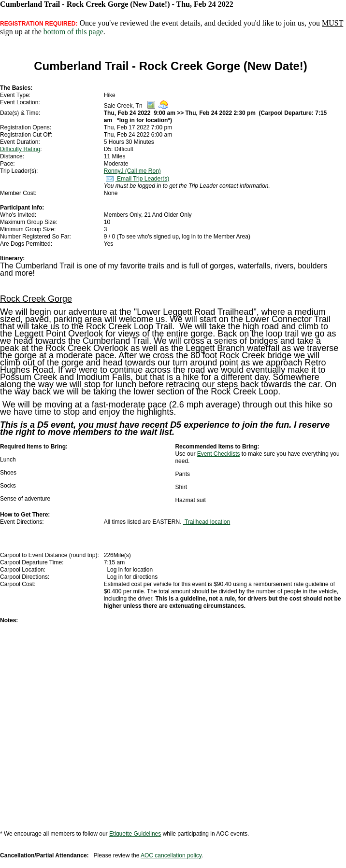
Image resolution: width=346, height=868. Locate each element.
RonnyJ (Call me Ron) (132, 171)
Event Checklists (219, 454)
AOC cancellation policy (171, 855)
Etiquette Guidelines (135, 834)
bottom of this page (73, 32)
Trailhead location (207, 522)
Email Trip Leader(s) (137, 179)
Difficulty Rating (20, 149)
